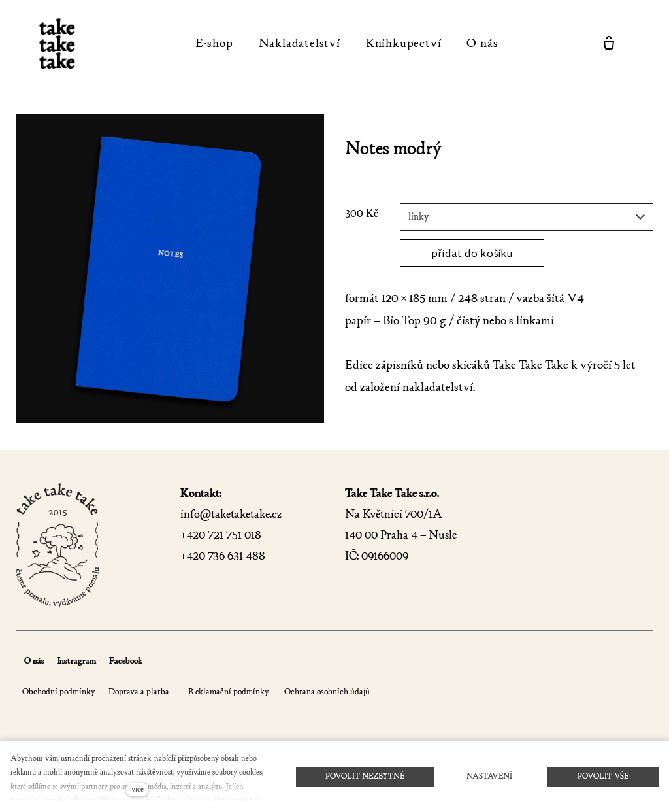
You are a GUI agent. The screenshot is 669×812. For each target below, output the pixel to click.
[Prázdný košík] (609, 43)
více (138, 789)
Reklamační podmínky (229, 691)
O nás (34, 661)
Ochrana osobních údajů (326, 691)
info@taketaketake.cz (231, 514)
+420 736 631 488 (223, 556)
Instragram (77, 661)
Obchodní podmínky (59, 691)
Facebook (126, 661)
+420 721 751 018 (221, 535)
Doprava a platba (139, 691)
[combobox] (527, 217)
